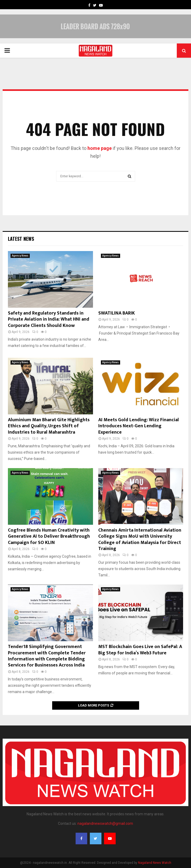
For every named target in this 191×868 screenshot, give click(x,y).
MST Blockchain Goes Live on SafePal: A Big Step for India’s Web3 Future (140, 650)
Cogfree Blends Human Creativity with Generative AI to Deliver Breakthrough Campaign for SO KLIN (49, 536)
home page (100, 148)
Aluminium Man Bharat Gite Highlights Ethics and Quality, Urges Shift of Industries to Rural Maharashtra (49, 426)
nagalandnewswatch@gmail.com (105, 823)
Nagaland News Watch (155, 863)
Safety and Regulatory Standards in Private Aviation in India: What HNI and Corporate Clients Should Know (49, 319)
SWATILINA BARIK (117, 313)
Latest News (21, 239)
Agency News (20, 256)
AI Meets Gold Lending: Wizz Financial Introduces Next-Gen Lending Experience (139, 426)
